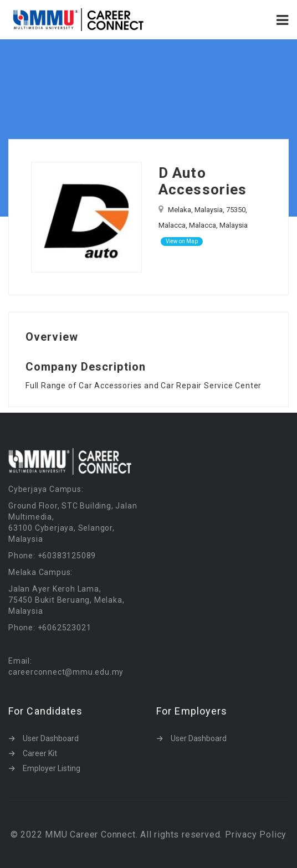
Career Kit (40, 753)
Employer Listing (52, 768)
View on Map (182, 241)
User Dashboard (51, 738)
